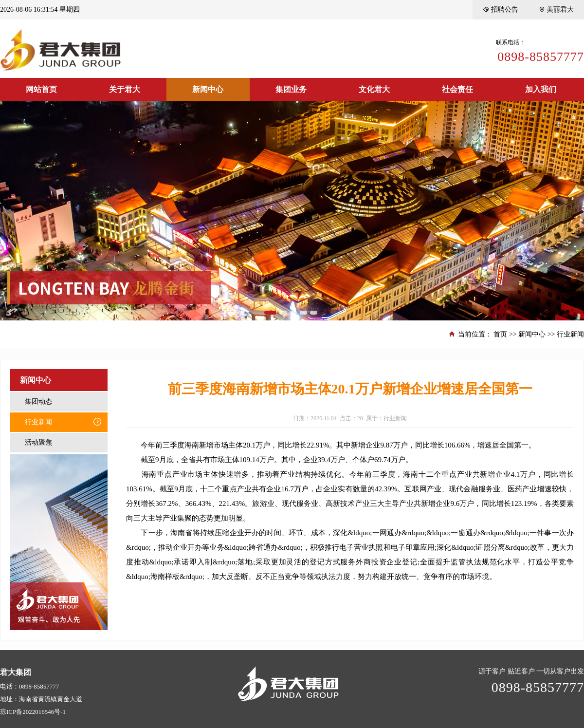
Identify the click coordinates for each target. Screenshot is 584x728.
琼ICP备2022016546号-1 (33, 712)
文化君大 (374, 89)
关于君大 (125, 89)
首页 (500, 334)
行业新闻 (570, 334)
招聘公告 (501, 10)
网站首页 (41, 89)
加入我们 (541, 89)
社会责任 (457, 89)
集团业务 (291, 89)
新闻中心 (208, 89)
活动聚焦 (38, 442)
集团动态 (38, 401)
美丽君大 (556, 10)
